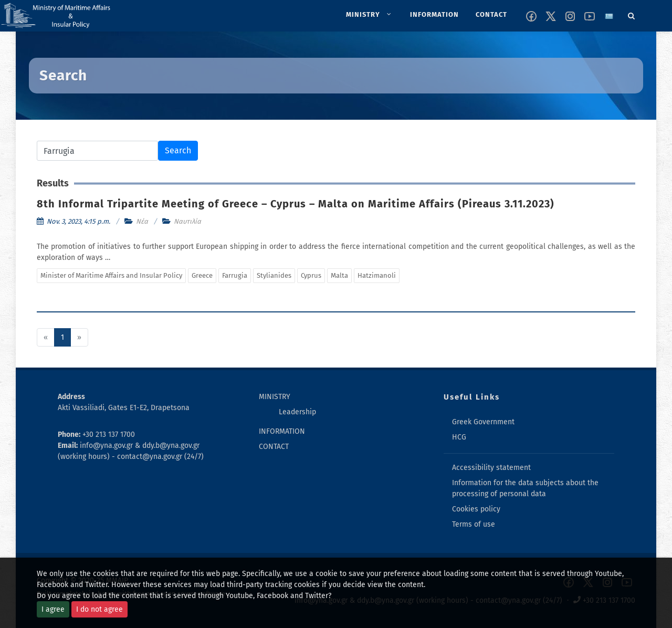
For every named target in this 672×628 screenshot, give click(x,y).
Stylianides (274, 275)
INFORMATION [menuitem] (282, 431)
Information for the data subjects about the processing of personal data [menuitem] (525, 488)
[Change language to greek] (609, 16)
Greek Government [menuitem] (483, 422)
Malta (339, 275)
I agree (53, 609)
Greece (202, 275)
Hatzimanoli (377, 275)
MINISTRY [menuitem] (275, 397)
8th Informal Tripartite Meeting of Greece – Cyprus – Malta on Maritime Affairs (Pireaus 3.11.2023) (296, 204)
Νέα (142, 221)
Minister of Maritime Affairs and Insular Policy (111, 275)
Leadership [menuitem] (297, 412)
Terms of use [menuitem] (474, 524)
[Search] (632, 14)
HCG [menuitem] (459, 437)
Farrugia (235, 275)
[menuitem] (370, 15)
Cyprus (311, 275)
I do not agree (99, 609)
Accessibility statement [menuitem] (491, 468)
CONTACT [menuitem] (274, 447)
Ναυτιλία (187, 221)
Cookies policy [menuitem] (476, 509)
